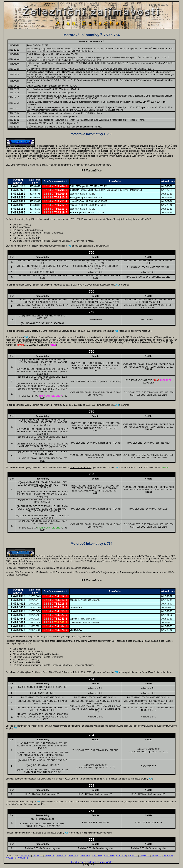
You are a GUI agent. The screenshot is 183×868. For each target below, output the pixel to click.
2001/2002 (26, 856)
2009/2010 (121, 856)
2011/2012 (144, 856)
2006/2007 (85, 856)
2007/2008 (97, 856)
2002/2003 (37, 856)
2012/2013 (156, 856)
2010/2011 (133, 856)
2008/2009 (109, 856)
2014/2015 (11, 858)
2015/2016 (23, 858)
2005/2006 (73, 856)
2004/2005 (61, 856)
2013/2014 (168, 856)
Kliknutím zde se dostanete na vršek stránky (92, 862)
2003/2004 (49, 856)
